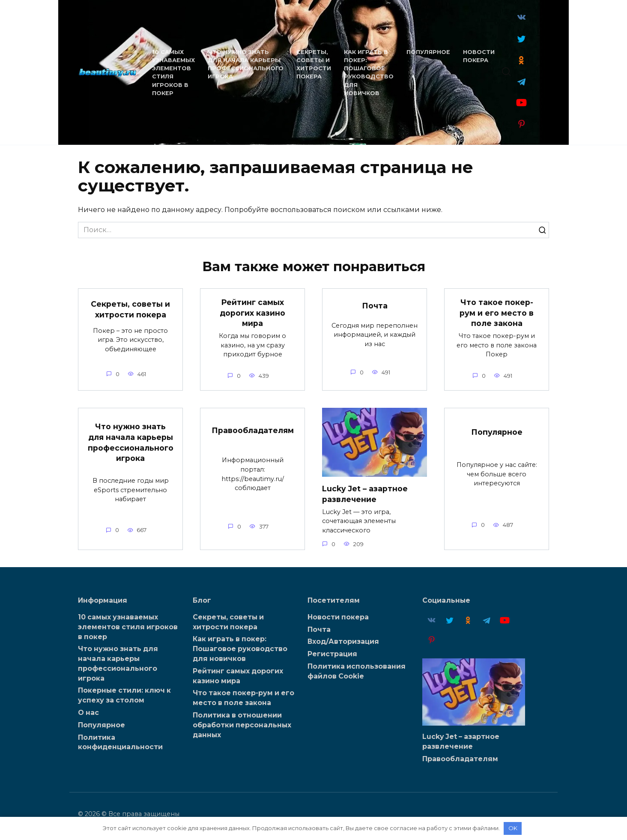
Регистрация (332, 654)
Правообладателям (253, 430)
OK (513, 828)
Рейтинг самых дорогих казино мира (252, 313)
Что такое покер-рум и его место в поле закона (497, 313)
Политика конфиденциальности (120, 740)
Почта (375, 306)
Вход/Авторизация (343, 641)
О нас (88, 711)
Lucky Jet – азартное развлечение (365, 494)
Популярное (427, 52)
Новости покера (338, 617)
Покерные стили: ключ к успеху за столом (124, 694)
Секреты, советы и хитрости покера (130, 309)
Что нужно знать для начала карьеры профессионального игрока (131, 443)
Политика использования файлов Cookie (357, 671)
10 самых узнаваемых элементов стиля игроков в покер (128, 626)
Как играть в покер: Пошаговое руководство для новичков (240, 648)
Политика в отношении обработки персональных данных (242, 723)
